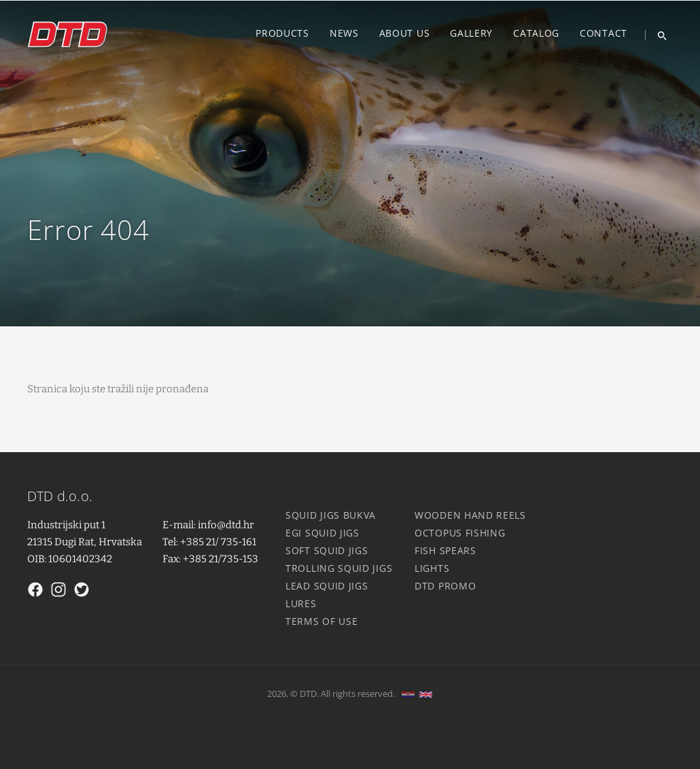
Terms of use (321, 621)
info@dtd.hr (226, 525)
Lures (301, 603)
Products (282, 33)
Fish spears (445, 550)
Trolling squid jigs (339, 568)
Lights (432, 568)
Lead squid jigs (327, 586)
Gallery (471, 33)
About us (405, 33)
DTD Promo (445, 586)
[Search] (657, 35)
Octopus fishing (460, 533)
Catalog (536, 33)
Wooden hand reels (470, 515)
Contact (603, 33)
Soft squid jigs (327, 550)
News (344, 33)
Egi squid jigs (322, 533)
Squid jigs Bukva (331, 515)
